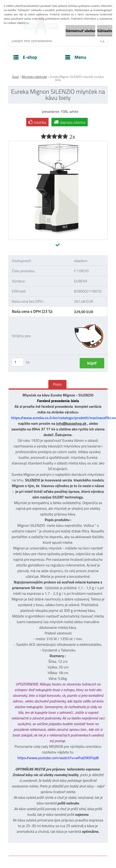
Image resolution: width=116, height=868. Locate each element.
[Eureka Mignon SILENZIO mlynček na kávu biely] (58, 143)
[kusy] (18, 362)
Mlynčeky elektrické (34, 77)
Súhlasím (105, 31)
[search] (102, 41)
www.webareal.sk (58, 859)
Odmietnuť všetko (80, 31)
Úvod (15, 77)
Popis (57, 384)
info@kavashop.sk (71, 423)
